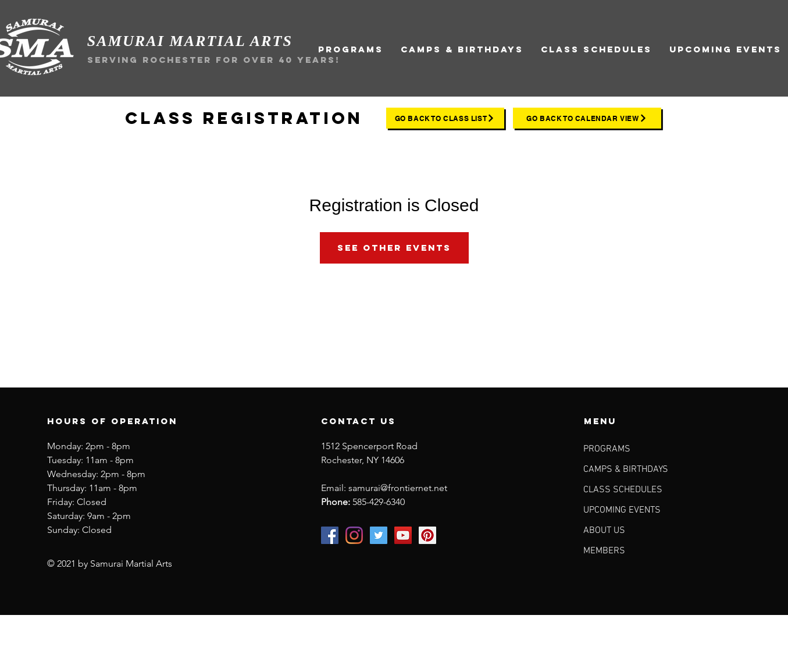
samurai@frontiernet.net (398, 488)
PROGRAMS (607, 449)
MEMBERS (604, 551)
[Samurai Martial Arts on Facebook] (330, 535)
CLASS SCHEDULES (623, 490)
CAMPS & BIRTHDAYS (626, 470)
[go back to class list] (445, 118)
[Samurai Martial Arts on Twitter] (379, 535)
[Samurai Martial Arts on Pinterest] (427, 535)
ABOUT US (604, 531)
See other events (394, 248)
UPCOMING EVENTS (622, 510)
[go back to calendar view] (587, 118)
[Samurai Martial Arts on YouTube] (403, 535)
